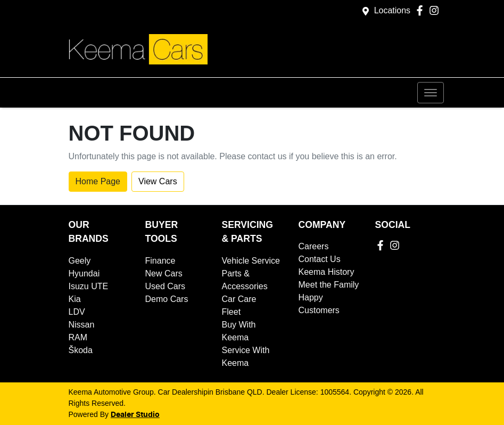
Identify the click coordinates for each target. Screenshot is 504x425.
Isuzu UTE (89, 286)
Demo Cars (167, 299)
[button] (431, 93)
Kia (75, 299)
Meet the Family (329, 285)
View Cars (158, 181)
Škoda (81, 350)
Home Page (98, 181)
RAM (78, 337)
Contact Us (320, 259)
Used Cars (166, 286)
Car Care (239, 299)
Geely (80, 261)
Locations (393, 10)
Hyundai (84, 273)
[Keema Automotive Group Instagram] (436, 10)
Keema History (327, 272)
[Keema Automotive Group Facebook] (422, 10)
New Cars (164, 273)
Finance (160, 261)
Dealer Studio (135, 415)
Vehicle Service (251, 261)
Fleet (232, 312)
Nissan (82, 325)
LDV (77, 312)
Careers (314, 246)
